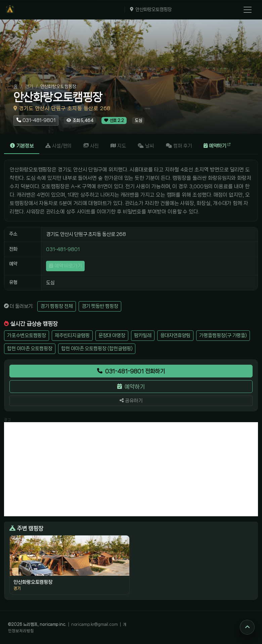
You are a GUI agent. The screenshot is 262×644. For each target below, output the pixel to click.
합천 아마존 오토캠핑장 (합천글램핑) (97, 349)
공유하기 (131, 401)
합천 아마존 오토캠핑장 (30, 349)
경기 (29, 86)
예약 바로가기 (65, 266)
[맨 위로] (247, 627)
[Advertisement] (131, 469)
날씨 (146, 146)
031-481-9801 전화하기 (131, 371)
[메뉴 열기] (248, 10)
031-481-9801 (63, 249)
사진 (91, 146)
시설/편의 (58, 146)
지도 (118, 146)
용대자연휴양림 (175, 335)
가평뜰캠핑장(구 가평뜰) (223, 335)
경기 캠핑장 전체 (56, 306)
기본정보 (22, 146)
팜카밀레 (143, 335)
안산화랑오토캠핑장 (153, 9)
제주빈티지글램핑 (72, 335)
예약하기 (217, 146)
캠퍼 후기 (179, 146)
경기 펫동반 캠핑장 (100, 306)
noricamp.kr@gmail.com (95, 624)
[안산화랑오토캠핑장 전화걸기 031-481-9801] (36, 120)
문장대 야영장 (112, 335)
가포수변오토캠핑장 (27, 335)
